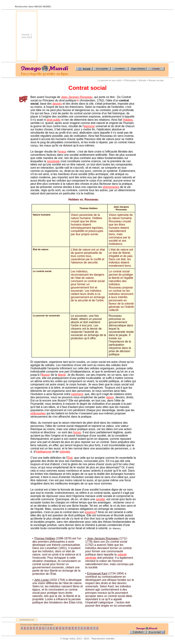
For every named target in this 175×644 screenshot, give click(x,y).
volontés (65, 452)
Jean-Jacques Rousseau (77, 97)
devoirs (57, 104)
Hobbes (128, 120)
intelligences (44, 452)
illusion (46, 375)
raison (110, 397)
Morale (142, 80)
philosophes (38, 413)
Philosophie (130, 80)
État (70, 458)
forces (77, 432)
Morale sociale (156, 80)
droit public (54, 120)
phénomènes (111, 187)
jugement (77, 394)
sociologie (53, 161)
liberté (62, 375)
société (100, 499)
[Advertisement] (109, 36)
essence (90, 512)
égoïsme (89, 126)
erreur (63, 152)
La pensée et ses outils (110, 80)
